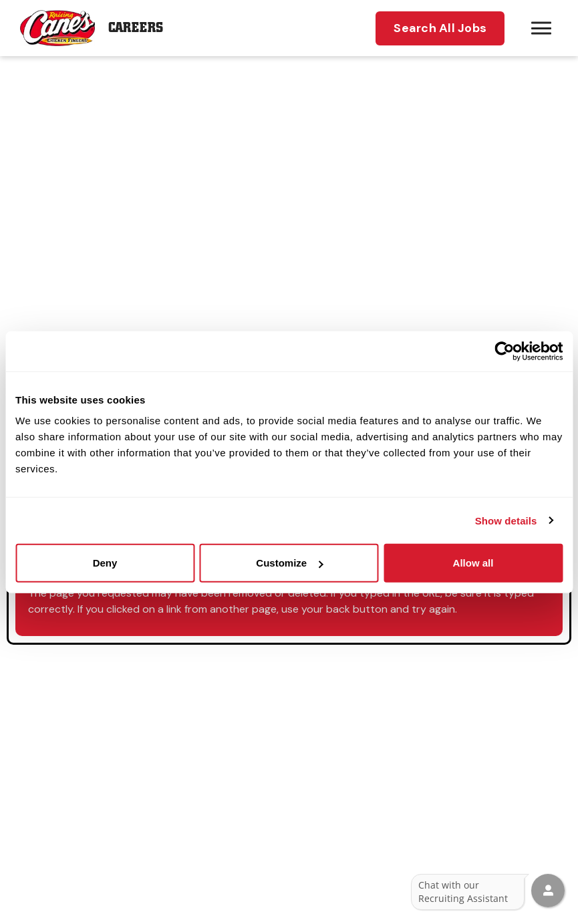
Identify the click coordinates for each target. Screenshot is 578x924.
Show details (506, 520)
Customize (289, 563)
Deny (105, 563)
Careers (136, 28)
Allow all (473, 563)
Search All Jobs (440, 28)
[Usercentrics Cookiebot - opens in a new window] (504, 351)
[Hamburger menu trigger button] (541, 28)
